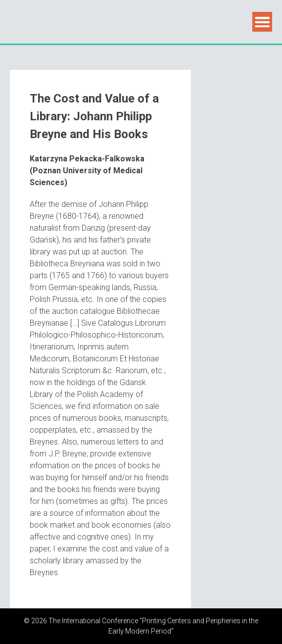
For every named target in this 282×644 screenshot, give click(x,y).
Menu (262, 22)
